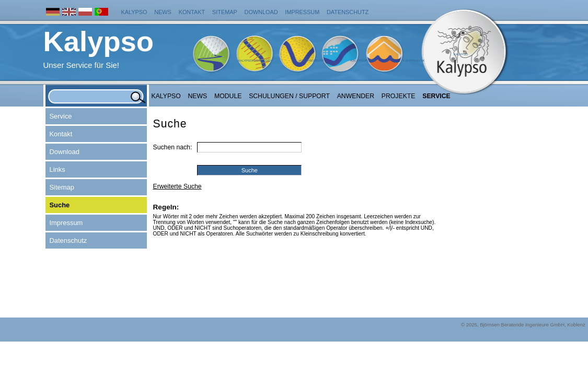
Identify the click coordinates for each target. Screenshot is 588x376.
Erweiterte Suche (177, 186)
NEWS (198, 96)
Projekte (399, 96)
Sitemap (225, 12)
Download (261, 12)
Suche (60, 205)
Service (436, 96)
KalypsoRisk (414, 61)
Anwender (356, 96)
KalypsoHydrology (255, 61)
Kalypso (134, 12)
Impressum (302, 12)
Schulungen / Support (289, 96)
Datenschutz (348, 12)
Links (57, 169)
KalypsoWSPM (312, 61)
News (163, 12)
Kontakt (192, 12)
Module (228, 96)
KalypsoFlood (363, 61)
